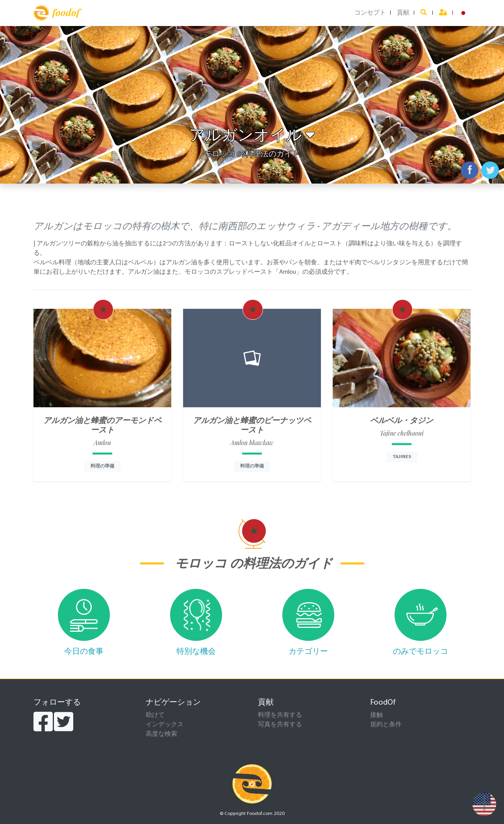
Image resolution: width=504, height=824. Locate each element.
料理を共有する (280, 715)
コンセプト (370, 13)
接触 (376, 715)
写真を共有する (280, 725)
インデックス (165, 725)
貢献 (403, 13)
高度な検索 (161, 734)
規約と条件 (386, 725)
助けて (155, 715)
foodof (57, 13)
